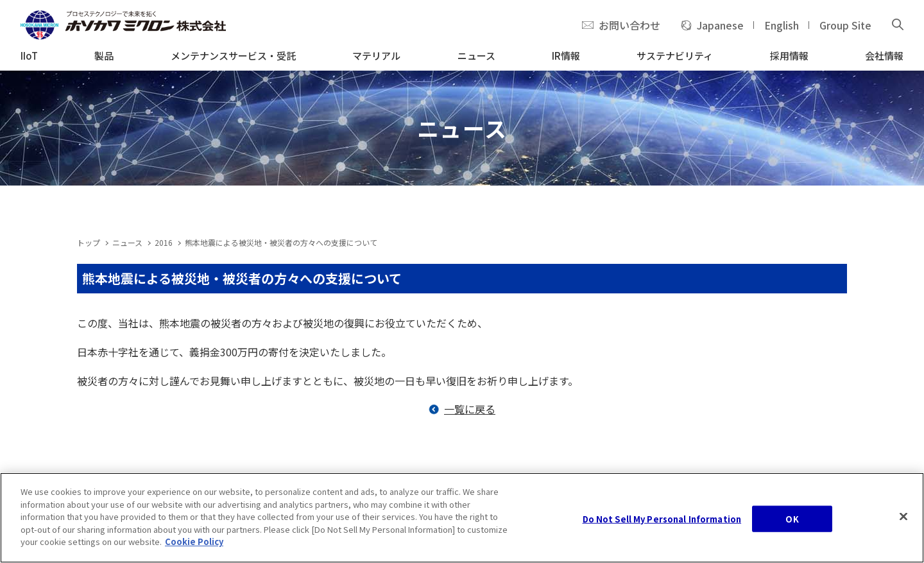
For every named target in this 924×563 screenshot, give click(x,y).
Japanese (720, 25)
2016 (164, 242)
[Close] (903, 518)
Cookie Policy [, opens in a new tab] (194, 543)
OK (792, 520)
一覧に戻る (470, 409)
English (782, 25)
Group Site (845, 25)
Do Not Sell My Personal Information (662, 520)
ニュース (127, 242)
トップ (89, 242)
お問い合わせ (629, 25)
